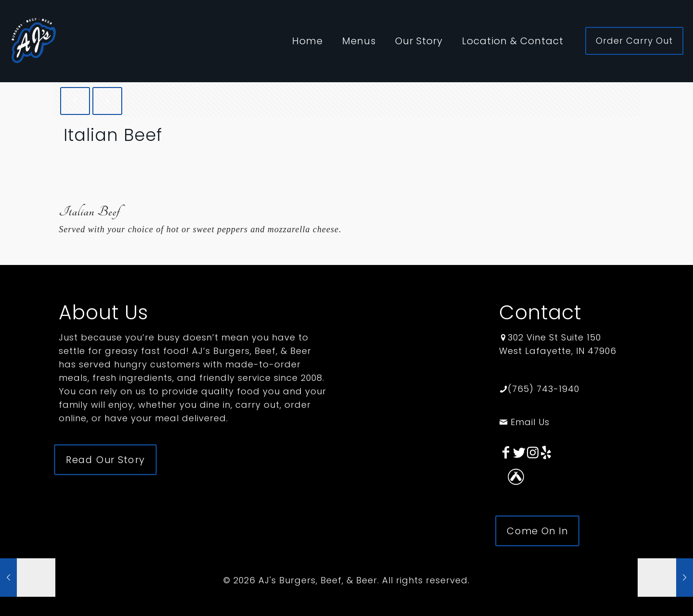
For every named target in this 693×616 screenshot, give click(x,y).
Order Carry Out (634, 41)
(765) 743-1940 (544, 389)
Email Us (524, 422)
